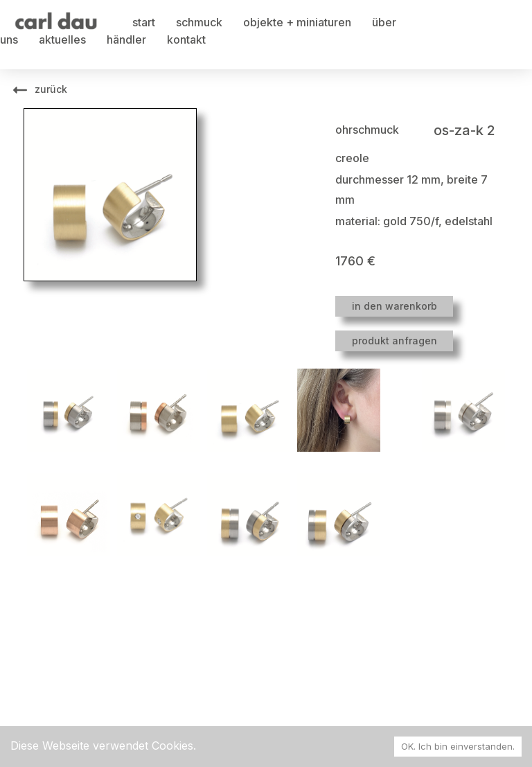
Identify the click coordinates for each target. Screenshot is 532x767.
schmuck (199, 22)
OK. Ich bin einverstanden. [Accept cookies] (458, 746)
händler (126, 39)
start (144, 22)
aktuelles (62, 39)
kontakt (186, 39)
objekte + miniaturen (297, 22)
